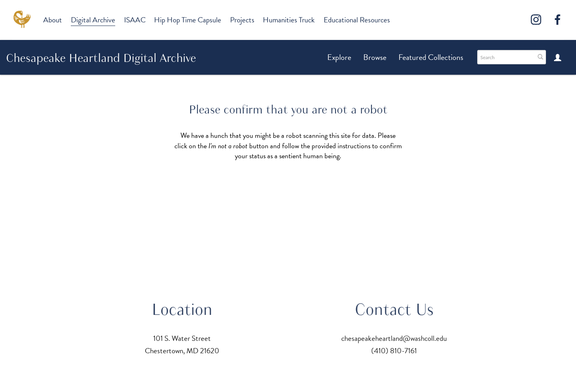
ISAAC (135, 20)
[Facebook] (558, 20)
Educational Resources (357, 20)
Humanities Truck (289, 20)
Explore (339, 57)
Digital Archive (93, 20)
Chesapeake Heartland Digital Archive (101, 58)
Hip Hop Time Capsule (188, 20)
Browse (375, 57)
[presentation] (290, 186)
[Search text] (506, 57)
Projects (242, 20)
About (53, 20)
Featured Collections (431, 57)
